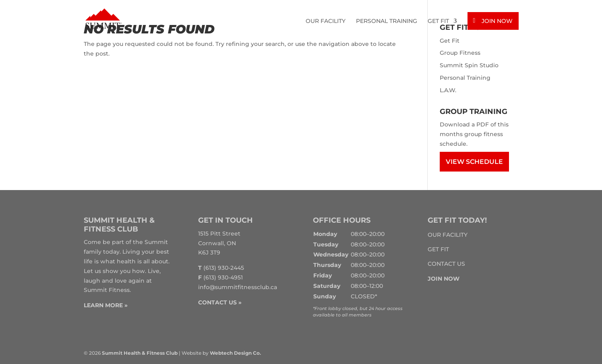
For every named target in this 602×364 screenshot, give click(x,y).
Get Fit (438, 21)
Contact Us (446, 264)
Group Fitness (460, 53)
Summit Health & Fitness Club (140, 353)
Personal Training (387, 21)
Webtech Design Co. (235, 353)
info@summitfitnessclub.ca (238, 287)
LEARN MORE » (106, 305)
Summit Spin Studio (469, 65)
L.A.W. (448, 90)
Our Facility (326, 21)
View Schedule (474, 162)
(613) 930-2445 (224, 268)
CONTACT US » (220, 302)
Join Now (497, 21)
